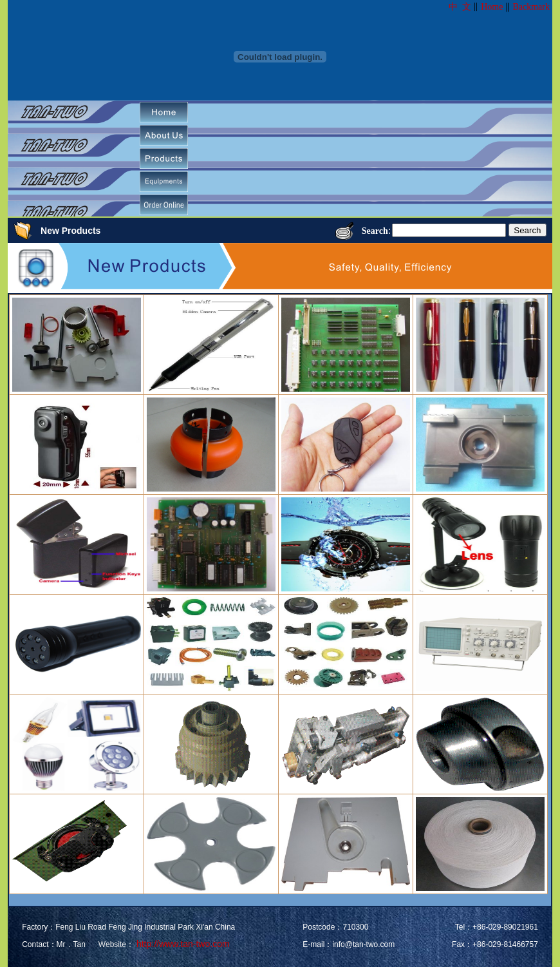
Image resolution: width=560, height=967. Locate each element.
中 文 (460, 7)
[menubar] (169, 158)
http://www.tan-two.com (182, 944)
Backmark (531, 7)
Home (492, 7)
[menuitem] (164, 112)
